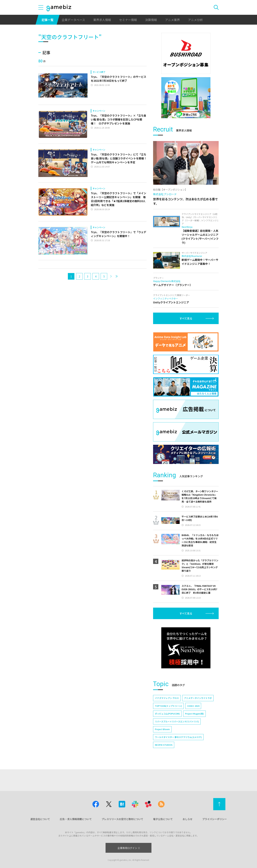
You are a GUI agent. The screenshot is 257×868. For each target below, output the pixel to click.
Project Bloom (162, 729)
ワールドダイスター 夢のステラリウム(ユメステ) (178, 737)
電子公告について (163, 819)
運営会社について (40, 819)
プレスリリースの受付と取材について (122, 819)
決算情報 (151, 20)
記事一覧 (48, 20)
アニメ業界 (172, 20)
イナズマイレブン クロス (167, 698)
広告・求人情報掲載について (76, 819)
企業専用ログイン (129, 848)
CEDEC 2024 (193, 706)
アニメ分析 (195, 20)
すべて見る (186, 318)
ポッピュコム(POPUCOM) (167, 714)
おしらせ (188, 819)
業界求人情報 (102, 20)
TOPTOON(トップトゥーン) (168, 706)
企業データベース (73, 20)
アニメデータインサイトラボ (198, 698)
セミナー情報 (128, 20)
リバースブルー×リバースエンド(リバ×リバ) (177, 721)
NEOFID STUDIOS (164, 745)
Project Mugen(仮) (194, 714)
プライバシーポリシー (215, 819)
